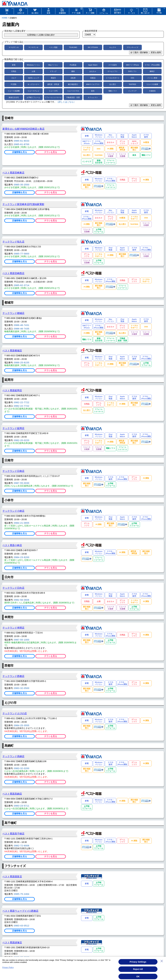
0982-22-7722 (22, 402)
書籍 (73, 71)
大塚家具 (152, 91)
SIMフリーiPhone (132, 65)
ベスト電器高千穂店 (13, 834)
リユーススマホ (73, 91)
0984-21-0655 (22, 523)
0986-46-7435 (22, 329)
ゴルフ (14, 78)
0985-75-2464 (22, 894)
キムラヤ (113, 47)
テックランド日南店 (13, 471)
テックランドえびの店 (15, 713)
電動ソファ (113, 91)
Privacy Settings (138, 962)
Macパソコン (53, 65)
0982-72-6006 (22, 846)
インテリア (132, 91)
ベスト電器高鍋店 (12, 794)
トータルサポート (113, 78)
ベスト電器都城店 (12, 350)
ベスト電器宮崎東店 (13, 173)
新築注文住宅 (14, 97)
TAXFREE (132, 84)
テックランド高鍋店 (13, 756)
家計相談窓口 (73, 84)
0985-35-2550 (22, 185)
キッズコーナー (33, 84)
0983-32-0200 (22, 768)
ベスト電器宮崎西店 (13, 273)
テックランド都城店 (13, 313)
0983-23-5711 (22, 806)
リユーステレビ (33, 91)
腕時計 (152, 71)
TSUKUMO (73, 47)
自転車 (73, 78)
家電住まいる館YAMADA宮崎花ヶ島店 (23, 129)
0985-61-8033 (22, 141)
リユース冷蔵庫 (152, 84)
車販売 (53, 78)
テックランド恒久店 (13, 242)
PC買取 (14, 84)
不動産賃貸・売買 (73, 97)
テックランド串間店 (13, 628)
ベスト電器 (53, 47)
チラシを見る (51, 152)
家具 (93, 91)
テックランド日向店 (13, 588)
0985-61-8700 (22, 144)
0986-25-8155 (22, 363)
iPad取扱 (73, 65)
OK (138, 976)
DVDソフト (132, 71)
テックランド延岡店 (13, 428)
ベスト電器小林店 (12, 545)
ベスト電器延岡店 (12, 390)
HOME (5, 18)
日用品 (14, 71)
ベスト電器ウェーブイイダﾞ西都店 (20, 911)
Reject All (138, 969)
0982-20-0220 (22, 440)
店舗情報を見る (20, 152)
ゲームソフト (113, 71)
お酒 (33, 71)
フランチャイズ (132, 47)
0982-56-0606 (22, 600)
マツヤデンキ (33, 47)
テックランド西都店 (13, 676)
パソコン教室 (152, 78)
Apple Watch (93, 65)
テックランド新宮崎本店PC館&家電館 (23, 204)
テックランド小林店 (13, 511)
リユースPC (53, 91)
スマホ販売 (113, 65)
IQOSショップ (33, 78)
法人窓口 (113, 84)
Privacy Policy (8, 967)
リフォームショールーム (53, 97)
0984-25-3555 (22, 725)
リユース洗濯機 (14, 91)
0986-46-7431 (22, 325)
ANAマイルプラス (93, 84)
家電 (14, 65)
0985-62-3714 (22, 285)
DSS (132, 78)
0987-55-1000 (22, 640)
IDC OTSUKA (93, 47)
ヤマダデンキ (14, 47)
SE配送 (93, 78)
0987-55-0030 (22, 483)
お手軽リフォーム (33, 97)
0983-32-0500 (22, 688)
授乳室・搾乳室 (53, 84)
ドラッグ (53, 71)
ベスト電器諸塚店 (12, 942)
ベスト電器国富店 (12, 876)
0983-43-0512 (22, 926)
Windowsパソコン (33, 65)
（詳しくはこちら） (66, 102)
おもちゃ (93, 71)
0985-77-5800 (22, 254)
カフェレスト (93, 97)
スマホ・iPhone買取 (152, 65)
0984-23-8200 (22, 557)
